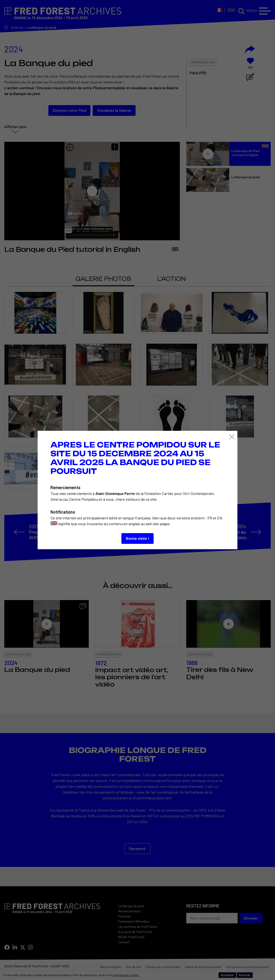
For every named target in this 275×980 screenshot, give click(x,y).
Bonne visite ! (137, 538)
